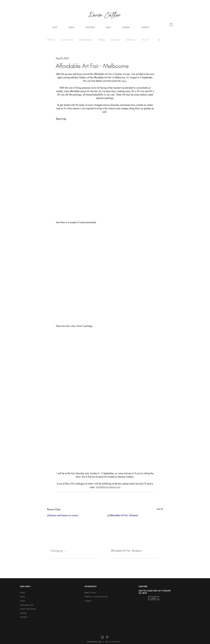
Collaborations (86, 40)
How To (145, 40)
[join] (154, 598)
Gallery (102, 40)
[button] (55, 27)
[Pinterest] (107, 637)
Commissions (67, 40)
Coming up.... (58, 551)
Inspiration (116, 40)
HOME (22, 593)
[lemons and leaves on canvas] (75, 530)
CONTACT (88, 601)
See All (160, 509)
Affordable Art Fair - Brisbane (126, 551)
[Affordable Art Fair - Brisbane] (135, 530)
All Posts (51, 40)
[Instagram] (102, 637)
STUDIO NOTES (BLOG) (28, 609)
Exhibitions (131, 40)
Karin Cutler (105, 16)
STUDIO (23, 601)
